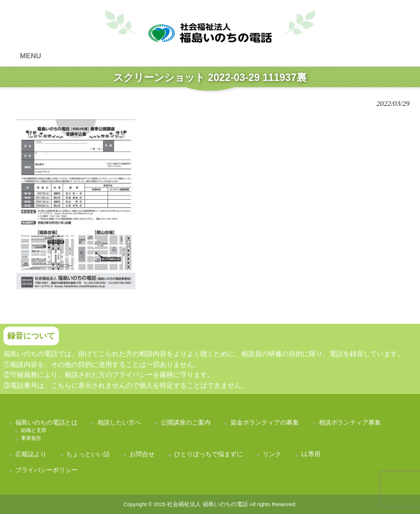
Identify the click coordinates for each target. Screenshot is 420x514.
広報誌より (31, 454)
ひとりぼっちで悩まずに (209, 454)
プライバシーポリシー (46, 470)
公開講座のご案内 (186, 422)
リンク (272, 454)
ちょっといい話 (88, 454)
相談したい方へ (119, 422)
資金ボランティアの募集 (265, 422)
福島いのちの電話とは (46, 422)
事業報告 (31, 438)
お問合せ (142, 454)
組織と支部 (34, 430)
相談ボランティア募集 (350, 422)
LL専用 (311, 454)
